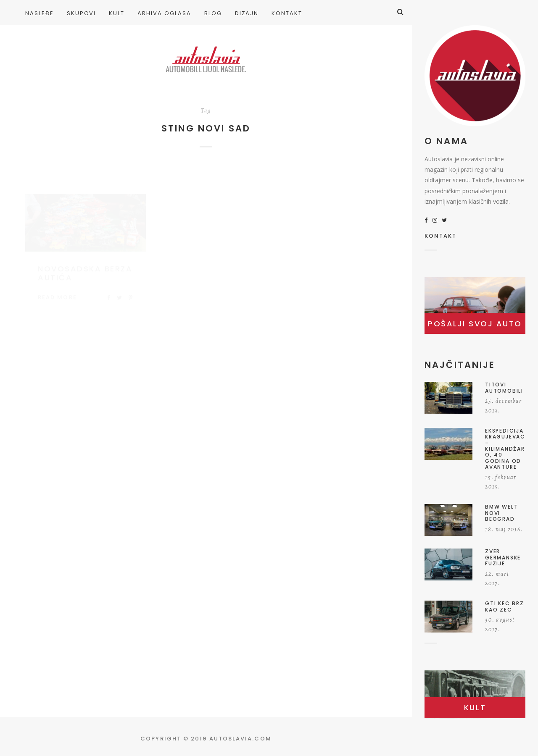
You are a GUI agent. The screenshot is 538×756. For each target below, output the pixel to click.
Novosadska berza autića (85, 265)
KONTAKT (441, 236)
